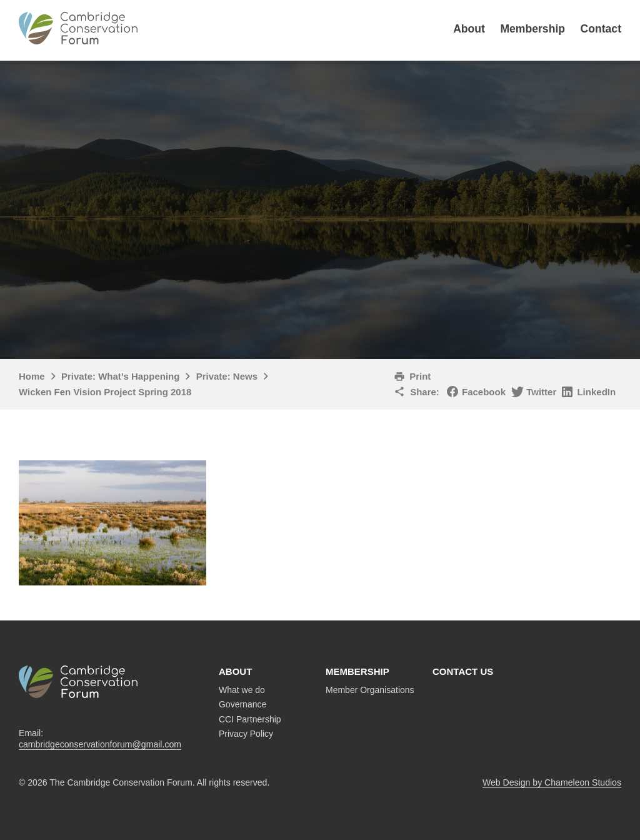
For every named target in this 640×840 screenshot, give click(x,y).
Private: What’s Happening (120, 376)
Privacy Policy (246, 734)
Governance (242, 704)
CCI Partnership (250, 719)
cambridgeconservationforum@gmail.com (100, 744)
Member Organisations (370, 690)
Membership (532, 29)
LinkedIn (596, 392)
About (469, 29)
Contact (601, 29)
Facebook (484, 392)
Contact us (463, 671)
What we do (242, 690)
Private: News (227, 376)
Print (420, 376)
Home (32, 376)
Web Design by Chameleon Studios (552, 782)
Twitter (541, 392)
